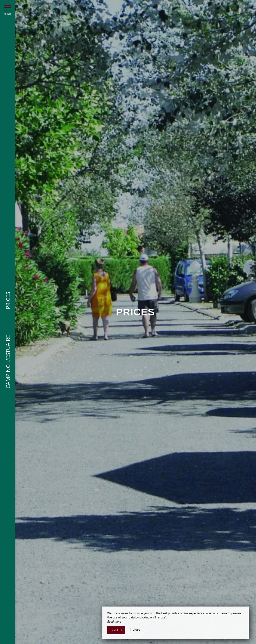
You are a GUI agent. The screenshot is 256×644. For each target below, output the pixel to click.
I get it (116, 630)
